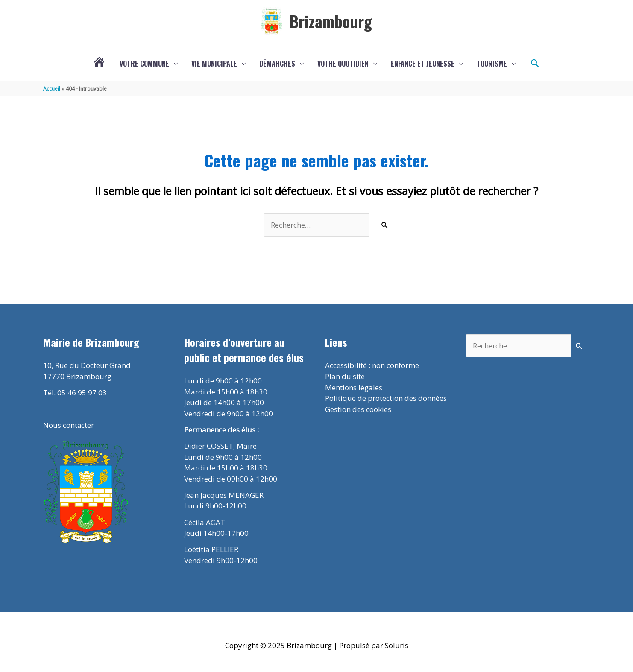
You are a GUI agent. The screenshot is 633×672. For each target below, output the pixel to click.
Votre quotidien (343, 64)
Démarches (277, 64)
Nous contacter (69, 426)
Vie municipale (214, 64)
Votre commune (144, 64)
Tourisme (492, 64)
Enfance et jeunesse (423, 64)
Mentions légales (354, 387)
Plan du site (345, 377)
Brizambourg (331, 21)
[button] (535, 64)
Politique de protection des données (386, 399)
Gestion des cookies (358, 409)
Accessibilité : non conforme (372, 366)
